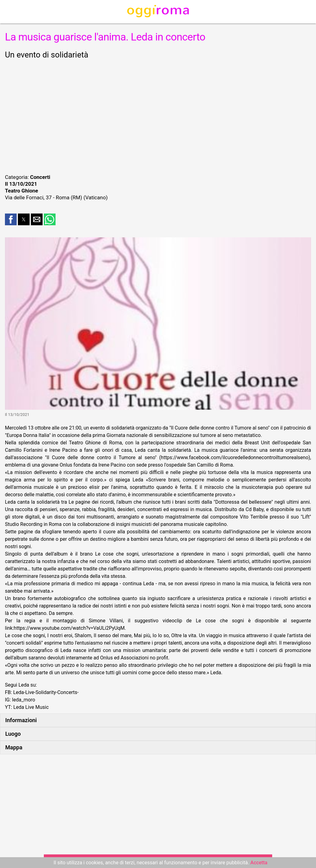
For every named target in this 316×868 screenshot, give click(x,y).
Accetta (259, 863)
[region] (158, 116)
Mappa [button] (14, 747)
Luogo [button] (13, 734)
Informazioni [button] (21, 720)
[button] (11, 219)
